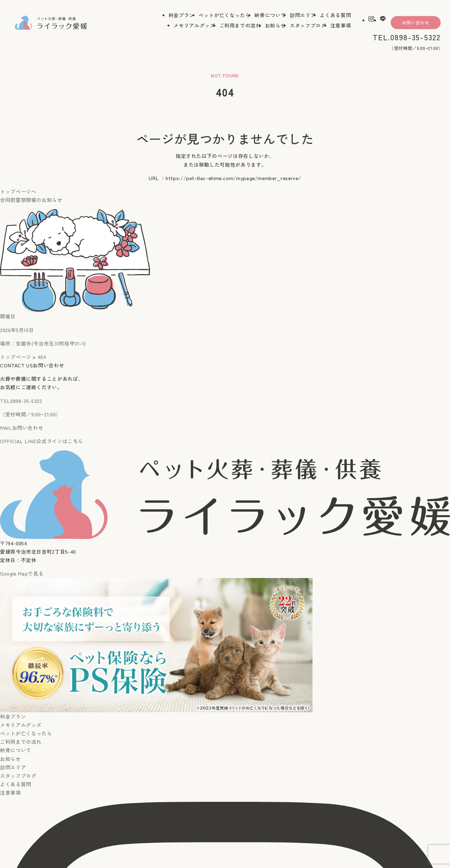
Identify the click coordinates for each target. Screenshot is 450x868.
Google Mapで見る (22, 573)
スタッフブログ (308, 26)
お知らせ (275, 26)
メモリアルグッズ (194, 26)
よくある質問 (335, 16)
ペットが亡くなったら (224, 16)
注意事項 (341, 26)
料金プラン (181, 16)
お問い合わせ (416, 23)
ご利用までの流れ (240, 26)
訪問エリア (303, 16)
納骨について (270, 16)
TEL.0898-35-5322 (407, 38)
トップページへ (18, 191)
